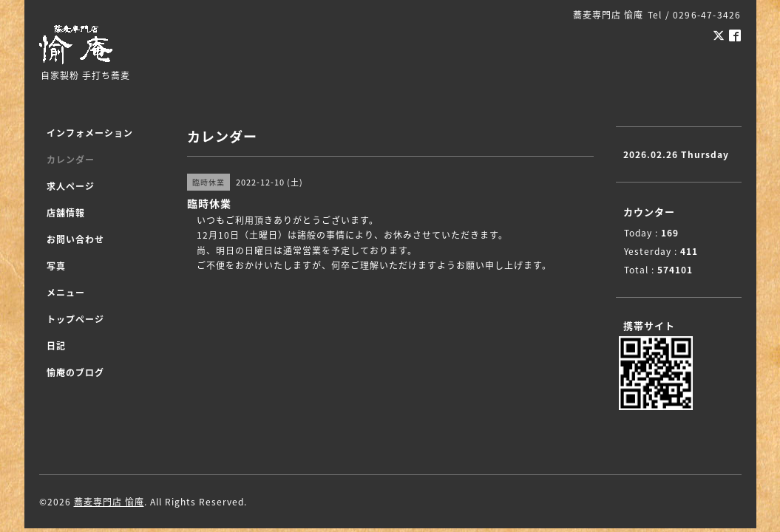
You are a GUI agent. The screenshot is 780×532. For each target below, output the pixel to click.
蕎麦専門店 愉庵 (109, 502)
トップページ (75, 319)
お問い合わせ (75, 239)
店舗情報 (66, 213)
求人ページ (71, 186)
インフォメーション (90, 133)
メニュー (66, 293)
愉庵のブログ (75, 372)
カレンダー (71, 160)
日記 (56, 346)
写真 (56, 266)
